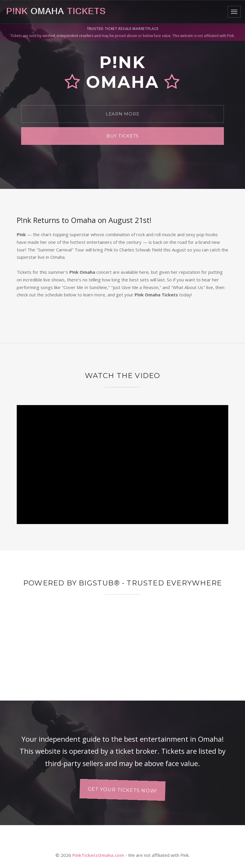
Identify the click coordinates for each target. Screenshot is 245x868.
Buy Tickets (122, 136)
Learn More (123, 114)
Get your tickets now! (122, 790)
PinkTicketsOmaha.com (98, 855)
